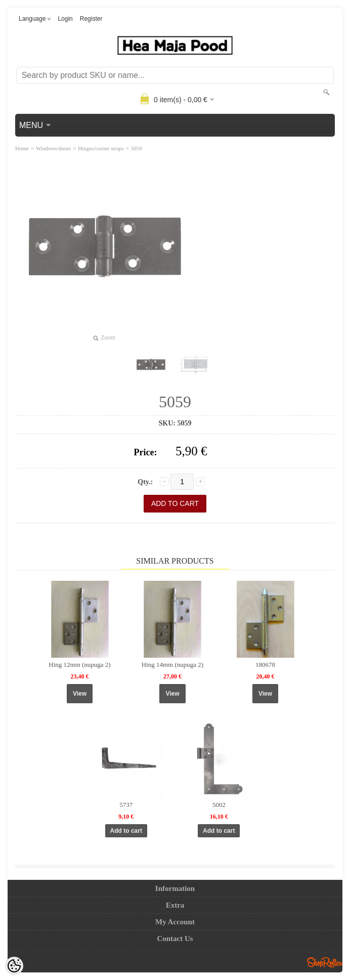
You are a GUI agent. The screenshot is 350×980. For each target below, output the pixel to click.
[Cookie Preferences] (14, 966)
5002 (219, 805)
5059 (137, 148)
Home (22, 148)
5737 (126, 805)
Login (65, 19)
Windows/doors (53, 148)
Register (91, 19)
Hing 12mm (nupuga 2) (79, 665)
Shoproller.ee (325, 962)
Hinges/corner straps (101, 148)
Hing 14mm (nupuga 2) (172, 665)
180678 (265, 665)
